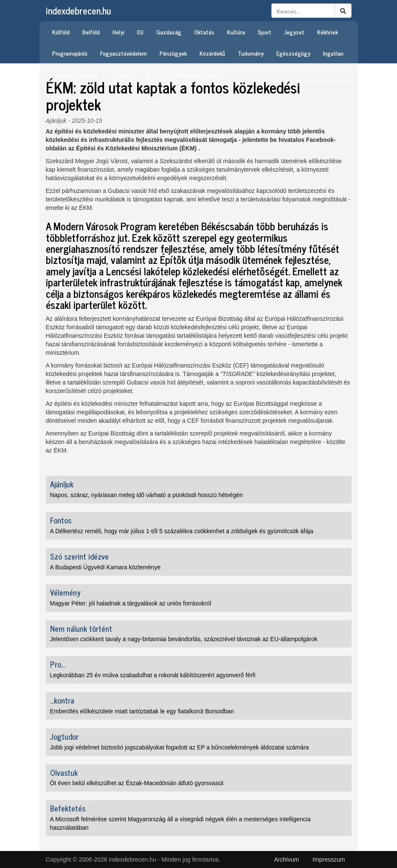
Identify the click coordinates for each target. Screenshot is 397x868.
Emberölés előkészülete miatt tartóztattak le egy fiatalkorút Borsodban (142, 711)
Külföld (61, 32)
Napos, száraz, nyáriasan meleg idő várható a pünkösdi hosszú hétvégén (147, 495)
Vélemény (65, 592)
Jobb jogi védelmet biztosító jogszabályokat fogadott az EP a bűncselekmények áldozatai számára (180, 747)
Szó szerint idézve (79, 556)
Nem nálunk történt (81, 628)
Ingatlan (333, 53)
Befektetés (68, 808)
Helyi (118, 32)
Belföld (91, 32)
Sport (265, 32)
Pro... (58, 664)
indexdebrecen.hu (78, 10)
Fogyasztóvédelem (124, 53)
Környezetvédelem (75, 74)
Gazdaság (169, 32)
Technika (122, 74)
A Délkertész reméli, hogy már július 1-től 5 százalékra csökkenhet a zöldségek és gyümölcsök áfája (182, 531)
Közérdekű (212, 53)
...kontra (62, 700)
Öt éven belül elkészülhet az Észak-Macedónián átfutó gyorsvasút (137, 783)
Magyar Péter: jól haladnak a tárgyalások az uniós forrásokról (131, 603)
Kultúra (236, 32)
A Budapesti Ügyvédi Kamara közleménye (106, 567)
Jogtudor (64, 736)
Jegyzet (294, 32)
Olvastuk (64, 772)
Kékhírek (328, 32)
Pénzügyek (173, 53)
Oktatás (204, 32)
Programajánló (70, 53)
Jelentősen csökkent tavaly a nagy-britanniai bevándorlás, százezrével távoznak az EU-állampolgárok (184, 639)
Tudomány (251, 53)
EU (140, 32)
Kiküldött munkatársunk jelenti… (185, 74)
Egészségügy (293, 53)
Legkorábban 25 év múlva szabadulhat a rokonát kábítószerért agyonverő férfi (153, 675)
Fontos (61, 520)
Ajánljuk (56, 121)
